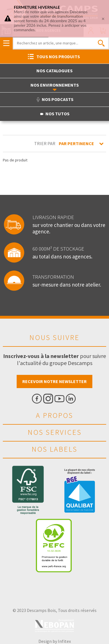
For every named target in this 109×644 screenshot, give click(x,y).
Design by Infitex (55, 641)
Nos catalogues (54, 71)
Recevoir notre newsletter (54, 381)
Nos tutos (54, 114)
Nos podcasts (55, 99)
